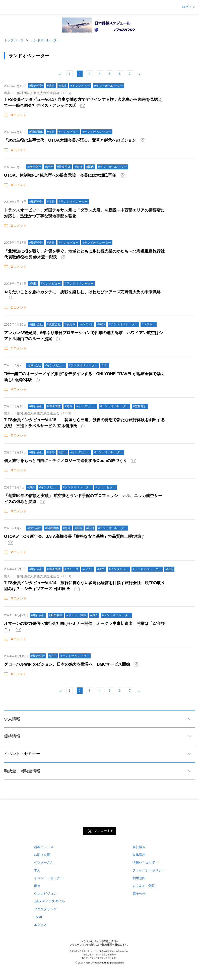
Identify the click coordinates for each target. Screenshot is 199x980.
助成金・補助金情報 (22, 771)
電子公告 (139, 894)
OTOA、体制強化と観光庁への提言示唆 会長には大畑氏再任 (60, 175)
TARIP (39, 917)
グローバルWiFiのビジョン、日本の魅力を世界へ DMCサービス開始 (67, 664)
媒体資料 (139, 855)
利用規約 (139, 878)
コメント (18, 115)
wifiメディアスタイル (49, 901)
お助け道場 (42, 855)
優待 (37, 886)
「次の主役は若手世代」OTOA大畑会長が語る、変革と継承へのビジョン (70, 140)
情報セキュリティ (146, 863)
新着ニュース (44, 847)
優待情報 (12, 736)
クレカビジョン (45, 894)
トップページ (14, 40)
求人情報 (12, 719)
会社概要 (139, 847)
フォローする (104, 831)
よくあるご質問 (144, 886)
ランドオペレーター (45, 40)
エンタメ (40, 925)
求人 (37, 870)
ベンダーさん (44, 863)
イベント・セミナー (22, 754)
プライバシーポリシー (149, 870)
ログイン (188, 7)
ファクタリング (45, 909)
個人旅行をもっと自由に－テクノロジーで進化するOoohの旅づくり (65, 461)
